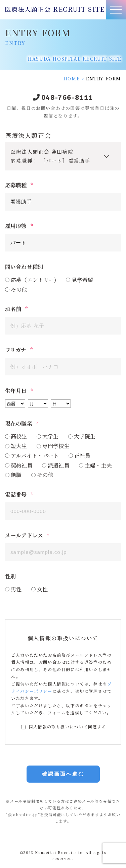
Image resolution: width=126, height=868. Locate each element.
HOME (72, 79)
